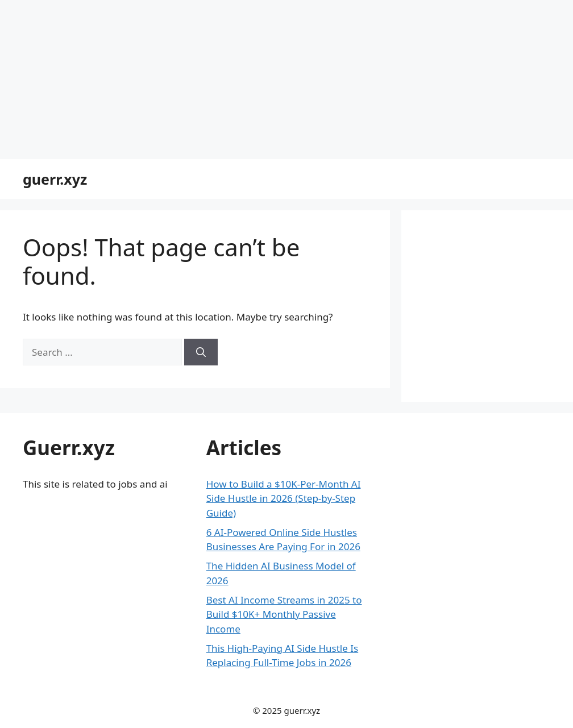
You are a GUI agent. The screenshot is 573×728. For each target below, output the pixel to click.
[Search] (201, 352)
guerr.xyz (55, 179)
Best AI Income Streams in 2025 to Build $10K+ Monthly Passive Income (284, 614)
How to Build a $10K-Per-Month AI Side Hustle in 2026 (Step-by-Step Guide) (284, 498)
